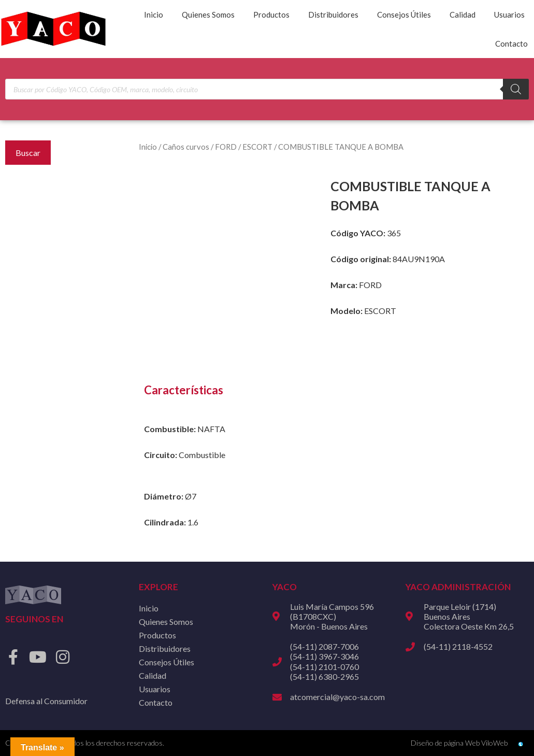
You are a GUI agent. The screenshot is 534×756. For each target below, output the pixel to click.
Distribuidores (333, 15)
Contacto (511, 44)
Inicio (154, 15)
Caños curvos (186, 147)
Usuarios (509, 15)
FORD (226, 147)
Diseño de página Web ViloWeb (459, 743)
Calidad (463, 15)
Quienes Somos (208, 15)
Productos (271, 15)
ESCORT (257, 147)
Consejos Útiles (404, 15)
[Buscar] (516, 89)
